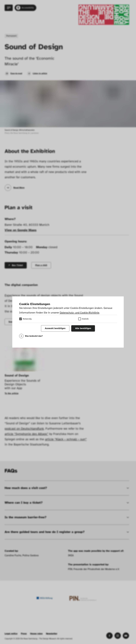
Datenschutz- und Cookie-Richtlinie (80, 313)
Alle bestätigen (83, 328)
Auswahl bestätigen (55, 328)
